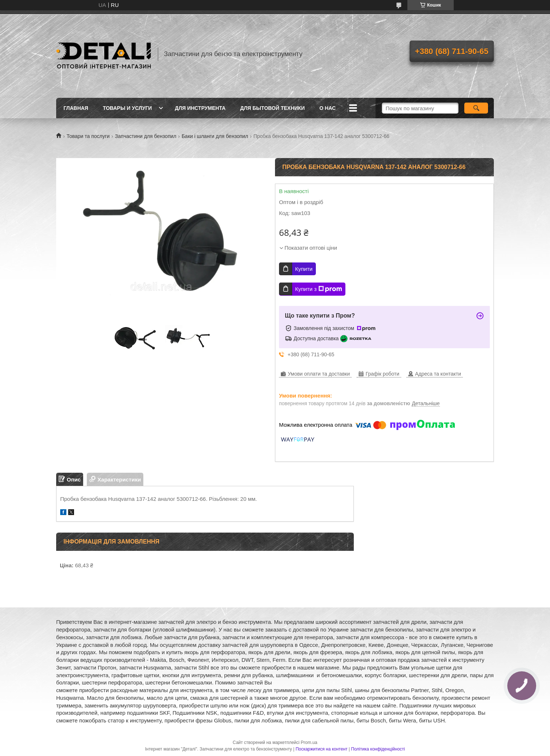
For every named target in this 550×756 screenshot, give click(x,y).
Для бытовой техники (272, 108)
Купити (304, 269)
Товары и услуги (127, 108)
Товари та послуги (88, 136)
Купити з (319, 289)
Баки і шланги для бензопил (215, 136)
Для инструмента (200, 108)
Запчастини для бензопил (146, 136)
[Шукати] (476, 108)
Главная (76, 108)
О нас (328, 108)
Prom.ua (309, 742)
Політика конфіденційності (378, 749)
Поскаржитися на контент (321, 749)
